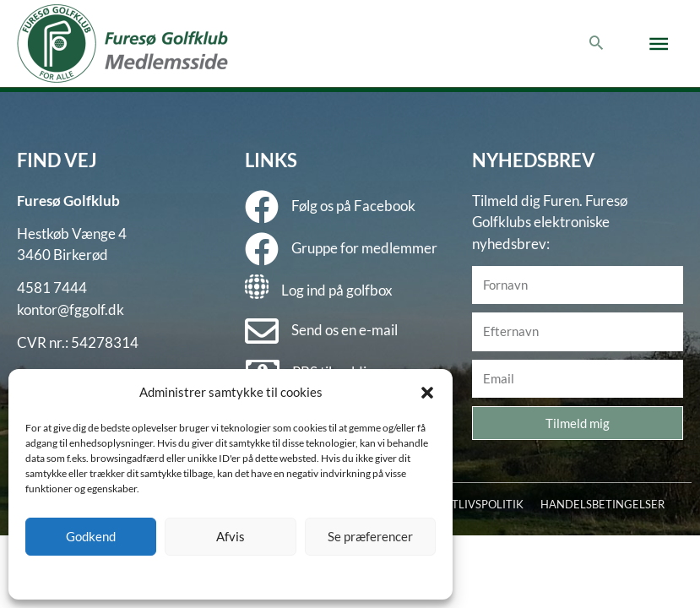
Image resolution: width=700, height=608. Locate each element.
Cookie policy (188, 576)
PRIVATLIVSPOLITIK (472, 504)
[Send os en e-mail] (262, 331)
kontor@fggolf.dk (71, 309)
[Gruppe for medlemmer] (262, 249)
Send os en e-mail (345, 330)
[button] (427, 393)
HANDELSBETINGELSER (602, 504)
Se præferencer (370, 536)
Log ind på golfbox (337, 290)
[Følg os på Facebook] (262, 207)
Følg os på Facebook (353, 206)
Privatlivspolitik (260, 576)
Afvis (231, 536)
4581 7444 (52, 288)
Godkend (91, 536)
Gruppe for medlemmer (364, 248)
